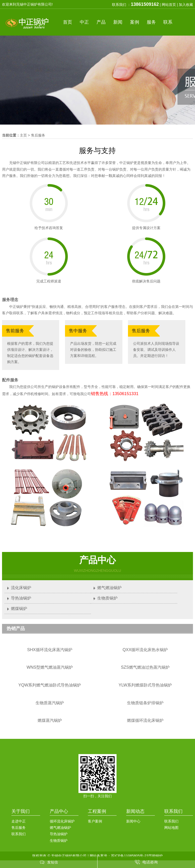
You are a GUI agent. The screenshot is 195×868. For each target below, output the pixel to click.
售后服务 (38, 135)
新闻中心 (133, 821)
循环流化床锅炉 (62, 821)
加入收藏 (186, 5)
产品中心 (59, 811)
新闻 (118, 22)
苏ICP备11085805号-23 (130, 856)
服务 (151, 22)
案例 (135, 22)
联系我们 (19, 834)
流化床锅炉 (21, 588)
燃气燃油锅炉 (109, 588)
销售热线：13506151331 (115, 394)
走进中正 (19, 821)
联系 (168, 22)
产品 (101, 22)
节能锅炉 (156, 856)
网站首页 (169, 5)
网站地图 (171, 828)
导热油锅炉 (21, 598)
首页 (68, 22)
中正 (84, 22)
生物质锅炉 (107, 598)
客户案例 (95, 821)
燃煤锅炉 (19, 609)
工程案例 (97, 811)
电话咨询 (150, 862)
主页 (23, 135)
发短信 (53, 862)
